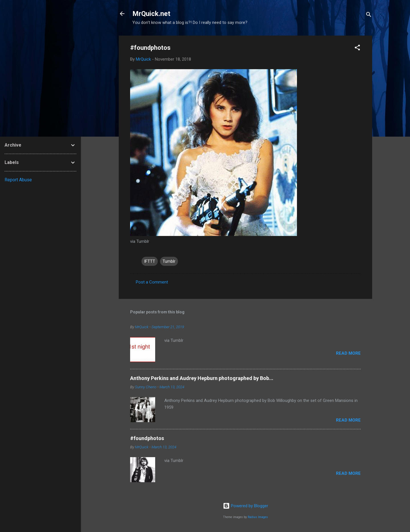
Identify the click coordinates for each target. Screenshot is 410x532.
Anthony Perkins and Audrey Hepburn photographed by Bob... (202, 378)
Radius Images (258, 517)
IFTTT (150, 261)
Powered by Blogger (246, 506)
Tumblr (169, 261)
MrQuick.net (151, 14)
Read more (348, 353)
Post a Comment (152, 282)
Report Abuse (18, 180)
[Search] (369, 16)
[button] (357, 49)
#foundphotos (147, 438)
